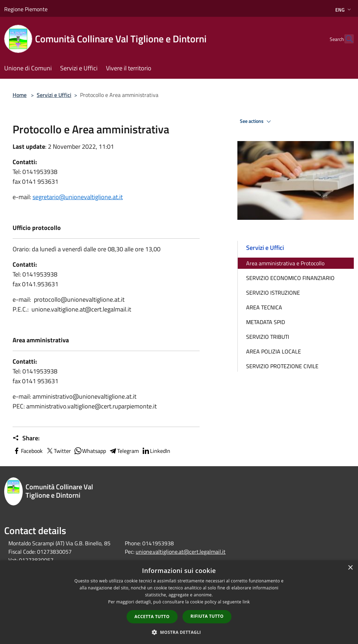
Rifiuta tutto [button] (207, 616)
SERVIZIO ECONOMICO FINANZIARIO (290, 278)
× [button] (350, 568)
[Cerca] (345, 39)
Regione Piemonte (26, 9)
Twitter (58, 451)
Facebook (28, 451)
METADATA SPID (266, 322)
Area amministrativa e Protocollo (285, 263)
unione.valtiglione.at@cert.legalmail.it (181, 552)
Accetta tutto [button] (152, 617)
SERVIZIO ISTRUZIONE (273, 293)
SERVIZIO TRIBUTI (268, 337)
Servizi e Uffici (54, 95)
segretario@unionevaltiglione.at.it (78, 197)
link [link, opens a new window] (246, 602)
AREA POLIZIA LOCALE (274, 351)
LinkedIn (156, 451)
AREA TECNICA (264, 307)
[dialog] (179, 602)
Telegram (124, 451)
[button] (179, 632)
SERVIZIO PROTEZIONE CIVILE (282, 366)
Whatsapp (90, 451)
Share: (26, 438)
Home (20, 95)
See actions (256, 121)
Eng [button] (344, 10)
